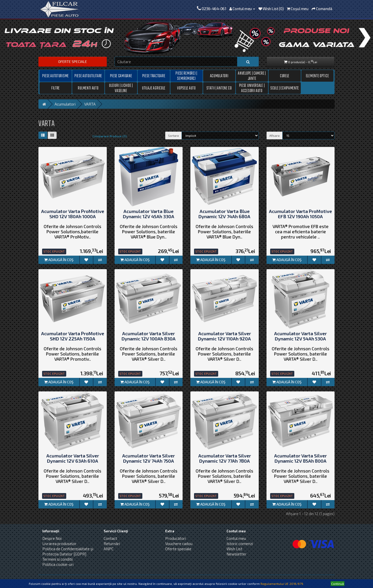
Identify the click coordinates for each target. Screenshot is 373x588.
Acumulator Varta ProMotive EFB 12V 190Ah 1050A (300, 214)
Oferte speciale (73, 62)
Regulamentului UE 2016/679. (282, 584)
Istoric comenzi (240, 544)
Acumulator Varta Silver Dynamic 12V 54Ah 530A (300, 336)
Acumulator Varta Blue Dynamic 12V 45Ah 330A (149, 214)
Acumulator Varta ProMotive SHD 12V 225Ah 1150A (73, 336)
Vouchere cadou (179, 544)
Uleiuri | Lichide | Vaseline (121, 88)
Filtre (56, 88)
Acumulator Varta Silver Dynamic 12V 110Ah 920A (224, 336)
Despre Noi (52, 538)
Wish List (234, 549)
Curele (285, 76)
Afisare (275, 135)
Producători (176, 538)
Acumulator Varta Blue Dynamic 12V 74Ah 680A (224, 214)
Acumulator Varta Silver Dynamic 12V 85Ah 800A (300, 458)
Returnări (112, 544)
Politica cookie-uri (58, 564)
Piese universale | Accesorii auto (252, 88)
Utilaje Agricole (154, 88)
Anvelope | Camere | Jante (252, 76)
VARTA (90, 104)
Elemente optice (318, 76)
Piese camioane (121, 76)
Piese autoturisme (56, 76)
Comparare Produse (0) (110, 136)
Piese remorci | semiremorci (186, 76)
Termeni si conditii (58, 559)
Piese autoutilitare (88, 76)
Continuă (338, 584)
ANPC (109, 549)
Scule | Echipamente (285, 88)
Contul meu (236, 538)
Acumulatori (219, 76)
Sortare (174, 135)
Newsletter (237, 554)
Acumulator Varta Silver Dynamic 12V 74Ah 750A (148, 458)
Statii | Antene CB (219, 88)
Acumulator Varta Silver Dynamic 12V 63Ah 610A (73, 458)
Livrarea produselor (59, 544)
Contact (110, 538)
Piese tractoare (154, 76)
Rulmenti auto (88, 88)
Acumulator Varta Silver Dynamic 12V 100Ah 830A (149, 336)
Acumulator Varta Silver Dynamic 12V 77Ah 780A (225, 458)
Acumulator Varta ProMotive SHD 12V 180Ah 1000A (73, 214)
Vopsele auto (186, 88)
